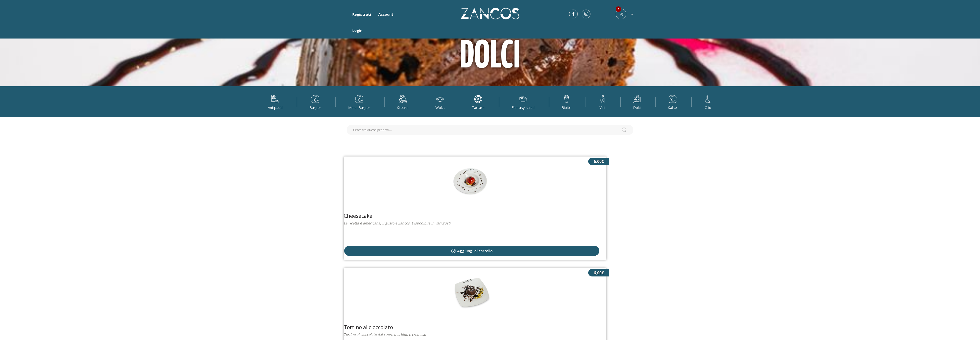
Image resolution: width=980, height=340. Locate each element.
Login (357, 30)
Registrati (362, 14)
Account (386, 14)
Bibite (566, 102)
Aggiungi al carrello (445, 202)
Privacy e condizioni (473, 314)
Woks (440, 102)
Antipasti (275, 102)
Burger (315, 102)
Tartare (478, 102)
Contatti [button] (490, 333)
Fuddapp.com (516, 300)
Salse (673, 102)
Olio (708, 102)
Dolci (637, 102)
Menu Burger (359, 102)
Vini (602, 102)
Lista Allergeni (512, 314)
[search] (490, 130)
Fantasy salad (523, 102)
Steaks (403, 102)
